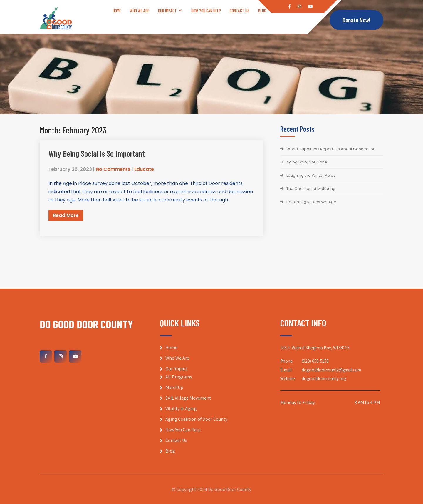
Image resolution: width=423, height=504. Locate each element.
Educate (144, 169)
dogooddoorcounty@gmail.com (331, 370)
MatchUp (174, 387)
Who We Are (140, 11)
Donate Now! (356, 20)
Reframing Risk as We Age (311, 202)
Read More (66, 215)
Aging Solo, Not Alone (307, 162)
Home (117, 11)
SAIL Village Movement (188, 398)
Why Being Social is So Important (97, 153)
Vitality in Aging (181, 409)
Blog (262, 11)
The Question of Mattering (311, 189)
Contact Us (240, 11)
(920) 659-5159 (315, 361)
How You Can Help (206, 11)
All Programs (179, 377)
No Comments (113, 169)
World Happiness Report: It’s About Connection (331, 149)
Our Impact (167, 11)
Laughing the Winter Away (311, 175)
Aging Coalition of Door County (196, 419)
